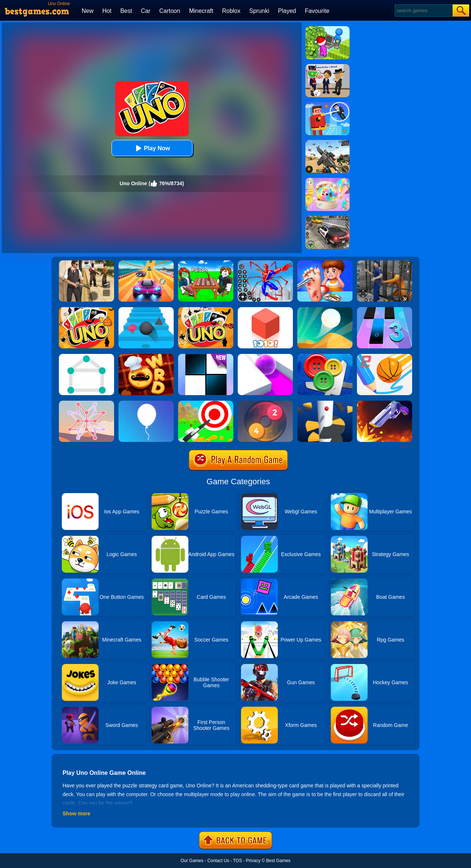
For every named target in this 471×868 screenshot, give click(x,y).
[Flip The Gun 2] (385, 403)
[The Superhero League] (327, 105)
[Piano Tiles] (206, 356)
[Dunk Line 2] (385, 356)
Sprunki (259, 11)
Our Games (192, 861)
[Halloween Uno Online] (206, 310)
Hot (107, 11)
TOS (237, 861)
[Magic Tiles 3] (385, 310)
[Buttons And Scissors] (325, 356)
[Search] (423, 10)
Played (287, 11)
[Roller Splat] (265, 356)
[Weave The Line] (86, 403)
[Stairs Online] (146, 310)
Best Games (278, 861)
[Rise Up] (146, 403)
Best (126, 11)
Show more (76, 813)
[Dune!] (325, 310)
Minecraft (201, 11)
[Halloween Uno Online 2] (86, 310)
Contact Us (218, 861)
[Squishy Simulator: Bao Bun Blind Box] (327, 180)
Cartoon (170, 11)
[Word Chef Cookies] (146, 356)
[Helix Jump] (325, 403)
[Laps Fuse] (265, 403)
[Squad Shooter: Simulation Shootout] (327, 143)
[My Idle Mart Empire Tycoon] (327, 29)
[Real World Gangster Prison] (385, 263)
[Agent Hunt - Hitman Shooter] (86, 263)
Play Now (152, 148)
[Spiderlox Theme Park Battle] (265, 263)
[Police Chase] (327, 218)
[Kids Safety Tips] (325, 263)
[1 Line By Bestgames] (86, 356)
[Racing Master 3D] (146, 263)
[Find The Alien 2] (327, 67)
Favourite (317, 11)
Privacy (253, 861)
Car (146, 11)
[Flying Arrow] (206, 403)
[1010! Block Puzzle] (265, 310)
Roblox (231, 11)
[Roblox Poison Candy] (206, 263)
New (88, 11)
